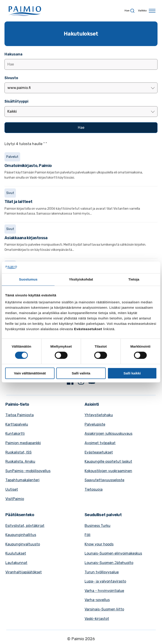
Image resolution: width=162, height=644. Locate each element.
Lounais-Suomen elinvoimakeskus (113, 553)
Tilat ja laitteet (18, 202)
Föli (88, 535)
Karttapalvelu (17, 424)
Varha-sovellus (97, 600)
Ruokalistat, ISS (19, 452)
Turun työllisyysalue (102, 572)
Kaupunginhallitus (21, 535)
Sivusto (11, 78)
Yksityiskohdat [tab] (81, 279)
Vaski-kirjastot (97, 619)
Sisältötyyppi (16, 101)
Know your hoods (99, 544)
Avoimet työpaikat (100, 443)
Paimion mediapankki (23, 443)
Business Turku (97, 526)
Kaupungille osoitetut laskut (108, 461)
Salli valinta (81, 373)
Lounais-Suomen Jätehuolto (109, 563)
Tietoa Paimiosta (20, 415)
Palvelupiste (95, 424)
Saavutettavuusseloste (104, 480)
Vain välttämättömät (30, 373)
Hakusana (13, 54)
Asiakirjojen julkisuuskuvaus (108, 434)
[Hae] (81, 128)
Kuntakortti (15, 434)
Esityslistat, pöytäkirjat (25, 526)
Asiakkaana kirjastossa (26, 238)
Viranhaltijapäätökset (24, 572)
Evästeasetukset (99, 452)
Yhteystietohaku (99, 415)
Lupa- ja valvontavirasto (105, 581)
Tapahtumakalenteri (22, 480)
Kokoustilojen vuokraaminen (108, 471)
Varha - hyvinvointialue (104, 591)
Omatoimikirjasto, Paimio (28, 166)
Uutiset (12, 489)
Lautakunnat (16, 563)
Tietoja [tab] (134, 279)
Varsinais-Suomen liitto (104, 609)
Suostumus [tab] (28, 279)
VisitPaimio (15, 499)
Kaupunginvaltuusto (23, 544)
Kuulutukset (16, 553)
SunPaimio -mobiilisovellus (28, 471)
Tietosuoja (94, 489)
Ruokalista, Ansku (20, 461)
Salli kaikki (132, 373)
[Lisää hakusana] (81, 64)
